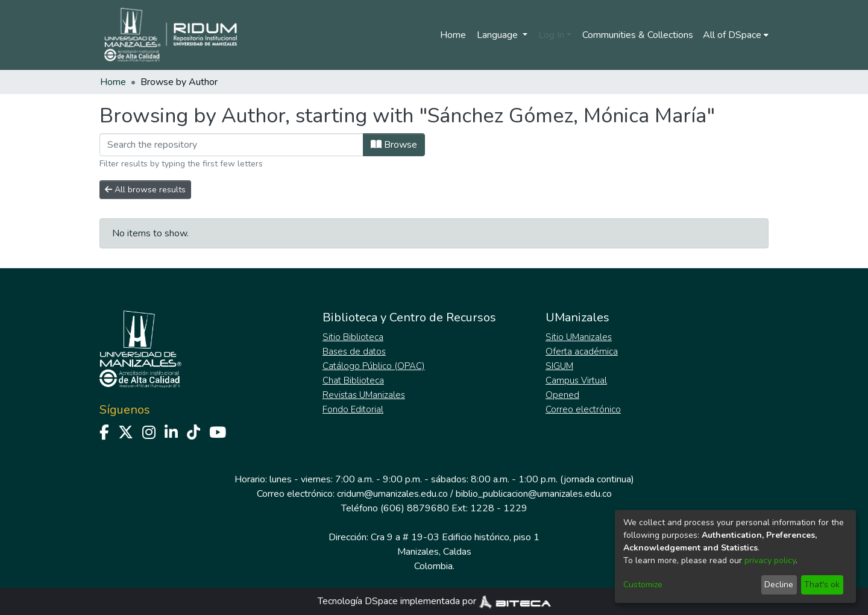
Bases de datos (354, 352)
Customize (643, 585)
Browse (394, 145)
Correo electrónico (583, 409)
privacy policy (770, 560)
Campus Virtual (576, 380)
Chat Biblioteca (353, 380)
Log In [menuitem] (551, 35)
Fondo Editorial (353, 409)
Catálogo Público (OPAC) (374, 366)
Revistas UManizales (364, 395)
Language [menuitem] (498, 35)
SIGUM (559, 366)
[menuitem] (736, 35)
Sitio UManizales (579, 337)
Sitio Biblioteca (353, 337)
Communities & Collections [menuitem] (638, 35)
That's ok (822, 585)
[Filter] (231, 145)
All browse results (145, 190)
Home (453, 35)
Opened (562, 395)
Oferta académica (582, 352)
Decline (779, 585)
